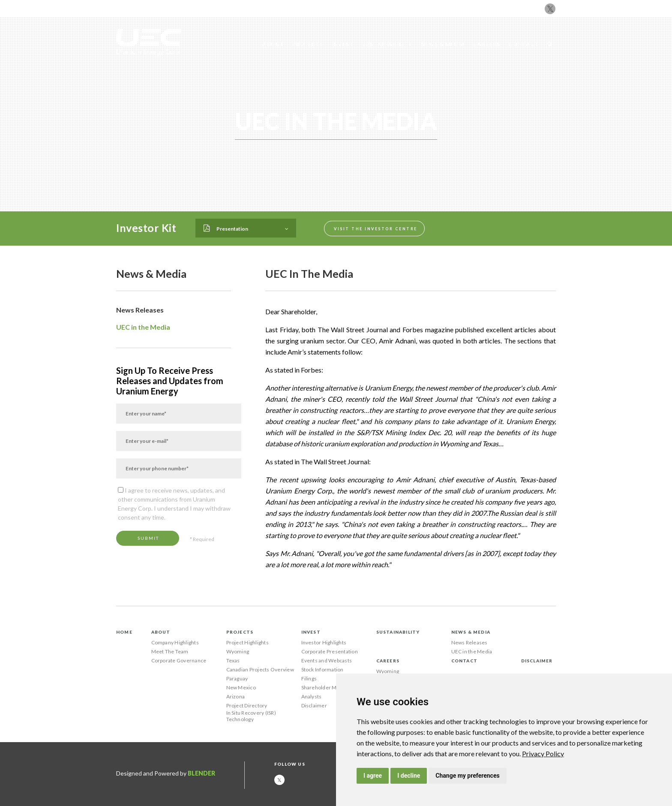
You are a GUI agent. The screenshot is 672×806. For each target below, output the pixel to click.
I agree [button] (373, 776)
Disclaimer (314, 705)
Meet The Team (170, 651)
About (273, 44)
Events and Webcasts (327, 660)
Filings (309, 678)
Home (124, 632)
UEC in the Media (143, 327)
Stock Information (322, 669)
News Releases (140, 310)
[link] (543, 753)
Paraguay (237, 678)
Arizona (236, 696)
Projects (308, 44)
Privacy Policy (543, 753)
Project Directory (247, 705)
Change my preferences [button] (467, 776)
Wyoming (238, 651)
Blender (201, 773)
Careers (487, 44)
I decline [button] (409, 776)
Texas (233, 660)
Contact (523, 44)
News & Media (443, 44)
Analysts (312, 696)
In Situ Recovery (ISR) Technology (251, 716)
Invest (343, 44)
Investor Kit (146, 228)
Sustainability (387, 44)
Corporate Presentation (330, 651)
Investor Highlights (324, 642)
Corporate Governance (179, 660)
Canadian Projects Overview (260, 669)
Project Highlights (247, 642)
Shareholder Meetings (328, 687)
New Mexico (241, 687)
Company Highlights (175, 642)
